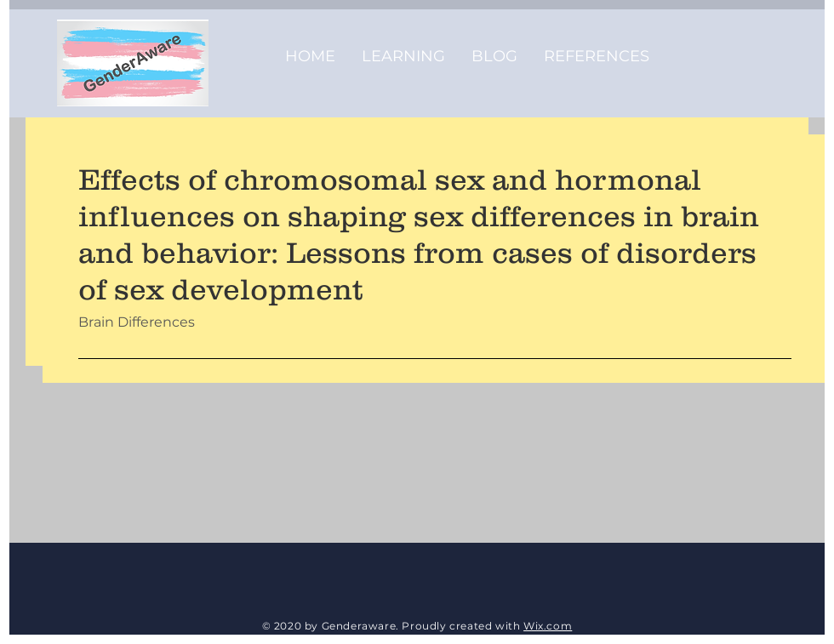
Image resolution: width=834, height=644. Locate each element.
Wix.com (548, 626)
